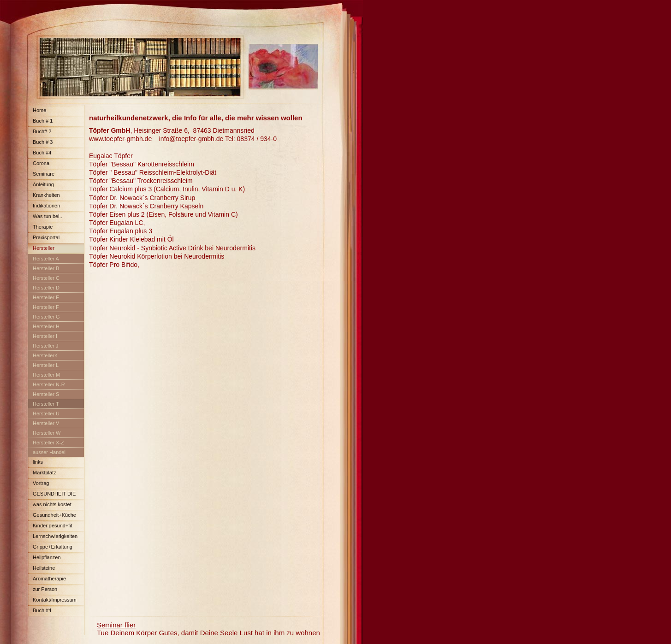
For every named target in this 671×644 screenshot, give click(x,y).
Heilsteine (44, 568)
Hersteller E (46, 297)
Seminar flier (116, 625)
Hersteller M (46, 375)
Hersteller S (46, 394)
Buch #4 (42, 153)
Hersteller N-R (49, 384)
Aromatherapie (49, 579)
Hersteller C (46, 278)
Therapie (43, 227)
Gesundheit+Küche (54, 515)
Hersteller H (46, 326)
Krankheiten (46, 195)
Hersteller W (47, 433)
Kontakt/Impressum (55, 600)
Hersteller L (46, 365)
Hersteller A (46, 259)
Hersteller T (46, 404)
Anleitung (43, 184)
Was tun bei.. (48, 216)
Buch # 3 (43, 142)
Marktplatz (45, 473)
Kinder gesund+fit (53, 526)
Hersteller (44, 248)
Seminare (44, 174)
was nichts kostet (52, 504)
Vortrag (41, 483)
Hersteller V (46, 423)
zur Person (45, 589)
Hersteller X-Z (48, 443)
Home (39, 110)
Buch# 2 (42, 131)
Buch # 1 (43, 121)
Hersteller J (46, 346)
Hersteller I (45, 336)
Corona (41, 163)
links (38, 462)
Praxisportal (46, 237)
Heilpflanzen (47, 557)
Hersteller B (46, 268)
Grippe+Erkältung (53, 547)
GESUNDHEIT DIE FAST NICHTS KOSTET (55, 495)
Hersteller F (46, 307)
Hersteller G (46, 317)
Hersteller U (46, 414)
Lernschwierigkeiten (55, 536)
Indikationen (46, 206)
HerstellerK (45, 355)
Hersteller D (46, 288)
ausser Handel (49, 452)
